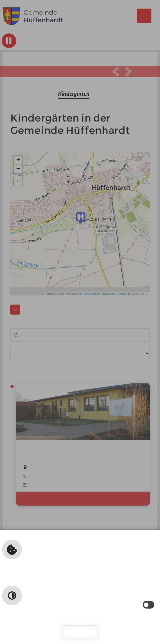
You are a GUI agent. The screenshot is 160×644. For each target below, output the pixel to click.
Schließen (80, 632)
